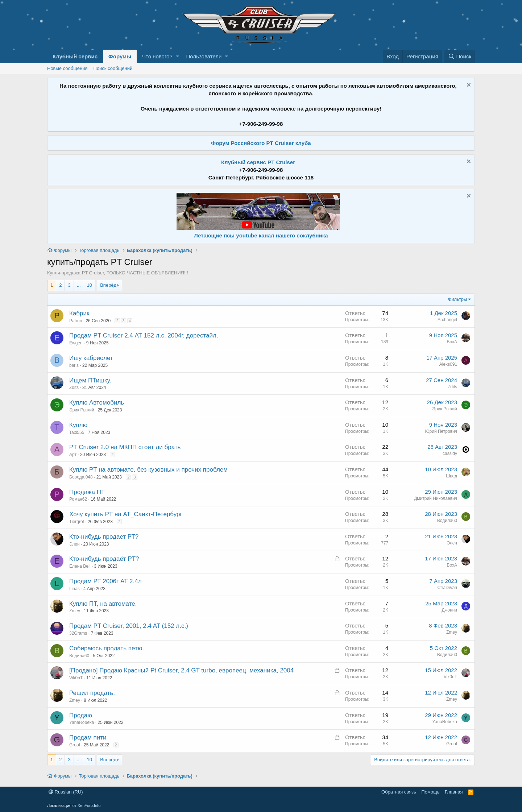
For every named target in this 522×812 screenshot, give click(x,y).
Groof (75, 745)
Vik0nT (76, 678)
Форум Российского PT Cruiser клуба (261, 143)
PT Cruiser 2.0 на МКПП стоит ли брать (125, 447)
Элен (74, 544)
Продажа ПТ (87, 492)
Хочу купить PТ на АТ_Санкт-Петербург (126, 514)
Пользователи (204, 56)
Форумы (120, 56)
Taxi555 (77, 432)
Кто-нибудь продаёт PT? (104, 559)
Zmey (75, 611)
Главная (454, 792)
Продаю (81, 715)
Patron (76, 321)
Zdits (74, 388)
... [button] (79, 285)
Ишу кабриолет (91, 358)
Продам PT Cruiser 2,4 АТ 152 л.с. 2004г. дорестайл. (144, 335)
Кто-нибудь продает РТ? (104, 537)
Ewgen (76, 343)
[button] (177, 56)
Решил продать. (92, 693)
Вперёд (108, 285)
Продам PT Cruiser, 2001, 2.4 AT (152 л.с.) (129, 626)
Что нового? (157, 56)
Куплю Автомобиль (97, 403)
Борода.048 (81, 477)
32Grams (78, 633)
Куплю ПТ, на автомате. (103, 604)
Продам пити (88, 738)
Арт (73, 455)
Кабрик (79, 313)
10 (90, 285)
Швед (451, 476)
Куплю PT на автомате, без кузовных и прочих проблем (148, 470)
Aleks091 (448, 364)
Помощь (430, 792)
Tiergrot (77, 522)
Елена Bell (80, 566)
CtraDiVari (447, 588)
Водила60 (447, 521)
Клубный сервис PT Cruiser (258, 162)
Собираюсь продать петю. (107, 648)
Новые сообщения (67, 68)
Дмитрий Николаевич (436, 498)
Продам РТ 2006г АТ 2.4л (105, 581)
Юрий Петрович (441, 431)
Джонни (449, 610)
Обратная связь (399, 792)
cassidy (450, 453)
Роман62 (78, 499)
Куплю (78, 425)
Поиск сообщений (113, 68)
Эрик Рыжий (82, 410)
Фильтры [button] (457, 299)
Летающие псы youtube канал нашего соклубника (261, 235)
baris (74, 365)
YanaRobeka (82, 722)
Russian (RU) (66, 792)
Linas (74, 589)
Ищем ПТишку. (90, 380)
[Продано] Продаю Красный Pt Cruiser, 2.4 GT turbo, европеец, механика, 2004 (181, 670)
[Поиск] (460, 56)
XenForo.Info (89, 805)
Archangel (447, 320)
